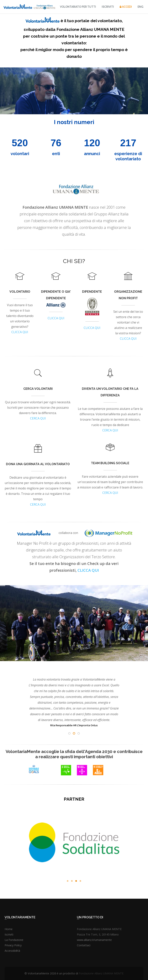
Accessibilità (12, 951)
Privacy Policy (13, 945)
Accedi (126, 7)
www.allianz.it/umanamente (94, 940)
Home (9, 929)
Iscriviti (108, 7)
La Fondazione (14, 940)
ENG (140, 7)
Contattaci (84, 945)
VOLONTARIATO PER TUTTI (78, 7)
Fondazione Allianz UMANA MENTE (101, 973)
